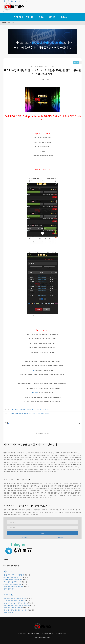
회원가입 (25, 538)
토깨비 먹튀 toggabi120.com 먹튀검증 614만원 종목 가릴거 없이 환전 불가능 (31, 414)
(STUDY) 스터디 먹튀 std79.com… (13, 580)
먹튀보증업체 (35, 393)
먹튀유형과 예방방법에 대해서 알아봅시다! (16, 610)
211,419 (46, 79)
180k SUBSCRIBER (61, 634)
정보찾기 (60, 538)
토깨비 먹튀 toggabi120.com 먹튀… (14, 587)
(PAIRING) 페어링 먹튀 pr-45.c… (13, 584)
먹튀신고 (34, 370)
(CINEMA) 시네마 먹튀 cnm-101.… (13, 577)
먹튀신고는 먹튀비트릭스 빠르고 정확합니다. (17, 605)
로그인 (42, 533)
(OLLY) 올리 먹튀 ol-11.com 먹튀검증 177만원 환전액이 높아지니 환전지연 (30, 409)
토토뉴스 (64, 17)
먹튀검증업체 (19, 17)
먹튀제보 (41, 17)
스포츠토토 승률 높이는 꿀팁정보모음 (15, 601)
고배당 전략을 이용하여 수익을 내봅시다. (16, 603)
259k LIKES (22, 634)
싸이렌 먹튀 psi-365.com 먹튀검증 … (14, 575)
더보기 (9, 589)
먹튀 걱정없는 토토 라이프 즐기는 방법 (15, 598)
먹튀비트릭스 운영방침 (12, 566)
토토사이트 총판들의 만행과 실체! (13, 608)
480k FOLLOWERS (34, 634)
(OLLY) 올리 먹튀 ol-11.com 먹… (13, 582)
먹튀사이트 (30, 17)
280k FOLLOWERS (47, 634)
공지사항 (52, 17)
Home (4, 23)
